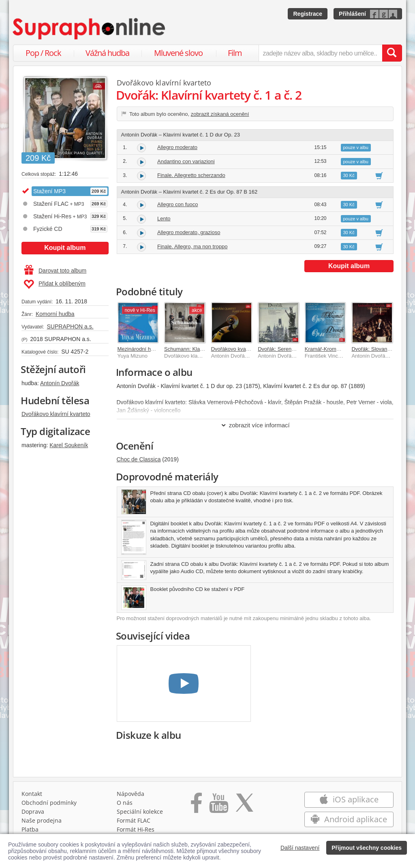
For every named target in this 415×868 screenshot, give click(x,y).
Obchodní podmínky (49, 803)
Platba (30, 829)
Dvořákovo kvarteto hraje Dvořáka (251, 349)
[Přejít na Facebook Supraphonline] (196, 806)
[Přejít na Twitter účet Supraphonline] (244, 806)
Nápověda (130, 794)
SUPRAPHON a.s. (70, 326)
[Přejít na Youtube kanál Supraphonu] (218, 806)
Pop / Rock (43, 53)
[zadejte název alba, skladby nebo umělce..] (320, 53)
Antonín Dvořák (60, 383)
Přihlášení (352, 14)
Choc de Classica (139, 459)
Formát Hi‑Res (136, 829)
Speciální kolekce (140, 811)
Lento (164, 219)
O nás (125, 803)
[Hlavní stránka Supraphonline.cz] (90, 29)
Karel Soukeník (69, 445)
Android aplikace (349, 819)
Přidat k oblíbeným (55, 284)
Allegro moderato (177, 147)
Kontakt (32, 794)
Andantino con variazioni (186, 161)
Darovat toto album (55, 271)
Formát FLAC (134, 820)
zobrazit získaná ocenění (220, 114)
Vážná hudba (107, 53)
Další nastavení (300, 848)
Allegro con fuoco (178, 204)
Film (235, 53)
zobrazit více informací (255, 425)
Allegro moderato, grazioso (189, 232)
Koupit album (65, 248)
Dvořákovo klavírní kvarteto (56, 414)
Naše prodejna (42, 820)
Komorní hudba (55, 314)
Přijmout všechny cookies (367, 848)
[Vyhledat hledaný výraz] (392, 53)
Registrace (308, 14)
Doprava (33, 811)
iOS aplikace (349, 799)
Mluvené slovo (178, 53)
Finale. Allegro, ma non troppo (192, 246)
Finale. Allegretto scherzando (191, 175)
